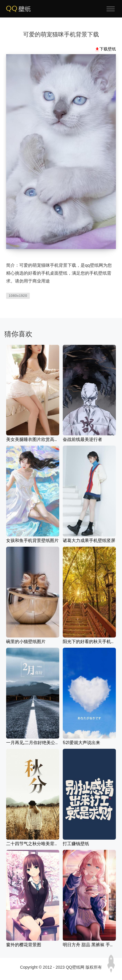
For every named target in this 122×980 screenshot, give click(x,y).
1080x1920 (18, 296)
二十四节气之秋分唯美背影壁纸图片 (41, 844)
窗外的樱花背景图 (24, 945)
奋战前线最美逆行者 (82, 439)
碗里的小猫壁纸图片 (26, 641)
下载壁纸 (108, 49)
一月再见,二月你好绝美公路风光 (37, 742)
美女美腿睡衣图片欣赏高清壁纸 (37, 439)
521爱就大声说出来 (81, 742)
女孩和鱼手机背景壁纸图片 (32, 540)
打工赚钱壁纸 (76, 844)
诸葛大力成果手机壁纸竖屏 (89, 540)
